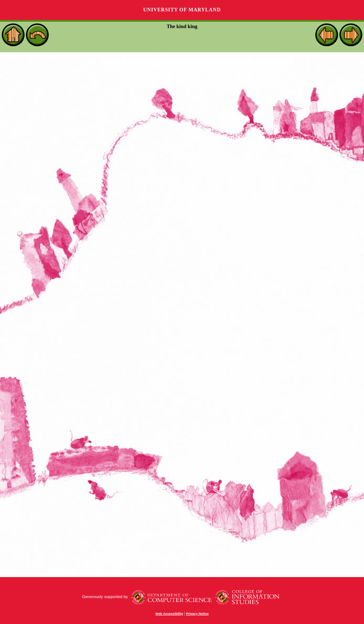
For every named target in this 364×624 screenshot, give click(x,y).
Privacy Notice (197, 614)
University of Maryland (182, 10)
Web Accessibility (169, 614)
